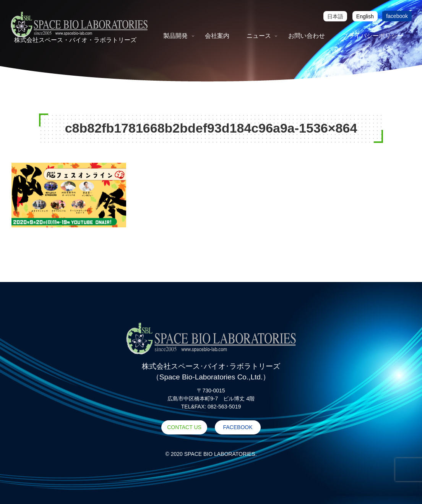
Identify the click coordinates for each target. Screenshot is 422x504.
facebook (397, 16)
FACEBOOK (238, 427)
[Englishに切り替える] (365, 16)
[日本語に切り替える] (335, 16)
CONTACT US (184, 427)
